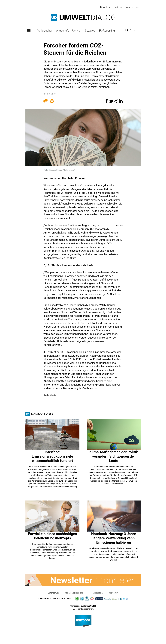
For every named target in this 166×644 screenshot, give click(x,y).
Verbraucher (45, 30)
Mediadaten (98, 592)
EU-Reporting (107, 30)
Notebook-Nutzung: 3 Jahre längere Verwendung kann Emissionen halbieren (114, 538)
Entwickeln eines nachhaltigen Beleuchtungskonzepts (52, 535)
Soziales (90, 30)
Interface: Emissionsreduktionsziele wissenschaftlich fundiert (52, 456)
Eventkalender (132, 7)
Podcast (118, 7)
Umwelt (77, 30)
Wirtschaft (62, 30)
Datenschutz (53, 592)
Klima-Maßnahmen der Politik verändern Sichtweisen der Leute (114, 456)
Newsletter (106, 7)
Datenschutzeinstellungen (76, 592)
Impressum (113, 592)
